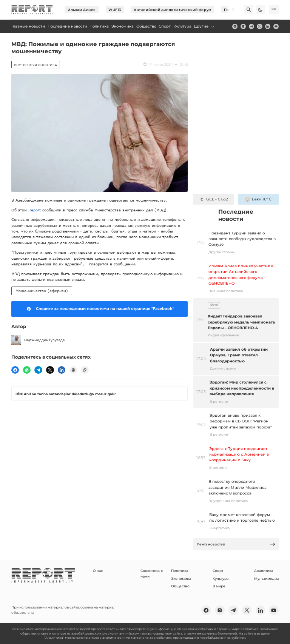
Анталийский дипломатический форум (172, 10)
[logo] (32, 10)
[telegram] (251, 26)
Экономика (181, 579)
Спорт (218, 571)
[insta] (243, 26)
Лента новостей (236, 544)
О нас (98, 571)
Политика (180, 571)
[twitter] (259, 26)
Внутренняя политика (35, 65)
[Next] (230, 10)
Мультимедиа (266, 579)
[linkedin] (268, 26)
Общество (180, 586)
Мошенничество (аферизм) (42, 291)
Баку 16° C (258, 199)
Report (35, 210)
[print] (73, 370)
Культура (221, 579)
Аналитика (264, 571)
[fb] (235, 26)
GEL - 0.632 (214, 199)
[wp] (27, 370)
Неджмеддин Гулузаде (38, 340)
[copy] (85, 370)
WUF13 (115, 10)
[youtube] (276, 26)
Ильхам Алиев (82, 10)
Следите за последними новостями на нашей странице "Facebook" (99, 309)
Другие (204, 26)
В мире (219, 586)
